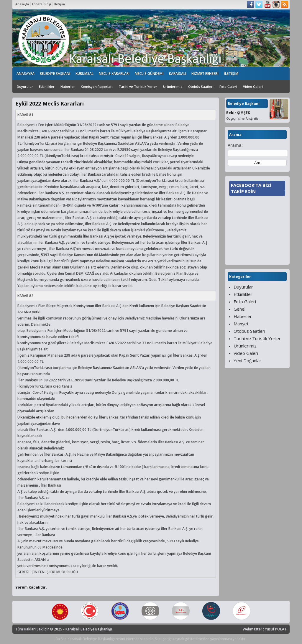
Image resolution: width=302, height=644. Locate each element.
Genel (239, 309)
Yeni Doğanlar (247, 360)
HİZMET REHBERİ (205, 74)
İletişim (60, 4)
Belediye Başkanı (244, 104)
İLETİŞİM (231, 74)
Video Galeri (253, 87)
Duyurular (25, 87)
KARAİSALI (178, 74)
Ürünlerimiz (173, 87)
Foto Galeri (228, 87)
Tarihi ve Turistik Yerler (138, 87)
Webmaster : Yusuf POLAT (265, 629)
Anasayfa (22, 4)
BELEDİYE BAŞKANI (55, 74)
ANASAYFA (26, 74)
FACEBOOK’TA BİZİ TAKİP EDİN (251, 188)
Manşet (241, 324)
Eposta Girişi (42, 4)
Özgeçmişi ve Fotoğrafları (243, 118)
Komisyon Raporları (97, 87)
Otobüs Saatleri (201, 87)
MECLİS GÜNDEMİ (149, 74)
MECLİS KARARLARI (114, 74)
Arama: (235, 145)
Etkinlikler (47, 87)
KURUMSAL (84, 74)
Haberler (68, 87)
